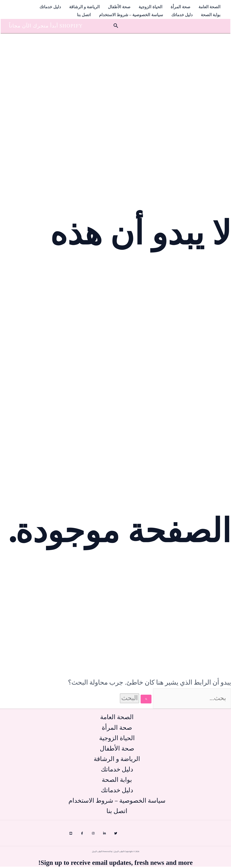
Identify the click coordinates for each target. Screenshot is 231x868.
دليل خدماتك (50, 7)
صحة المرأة (180, 7)
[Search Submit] (142, 695)
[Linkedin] (104, 835)
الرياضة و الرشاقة (84, 7)
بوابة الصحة (211, 12)
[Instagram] (93, 835)
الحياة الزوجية (150, 7)
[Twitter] (116, 835)
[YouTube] (71, 835)
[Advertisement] (115, 54)
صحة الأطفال (119, 7)
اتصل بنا (84, 12)
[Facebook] (82, 835)
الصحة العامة (209, 7)
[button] (115, 22)
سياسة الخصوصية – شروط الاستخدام (131, 12)
